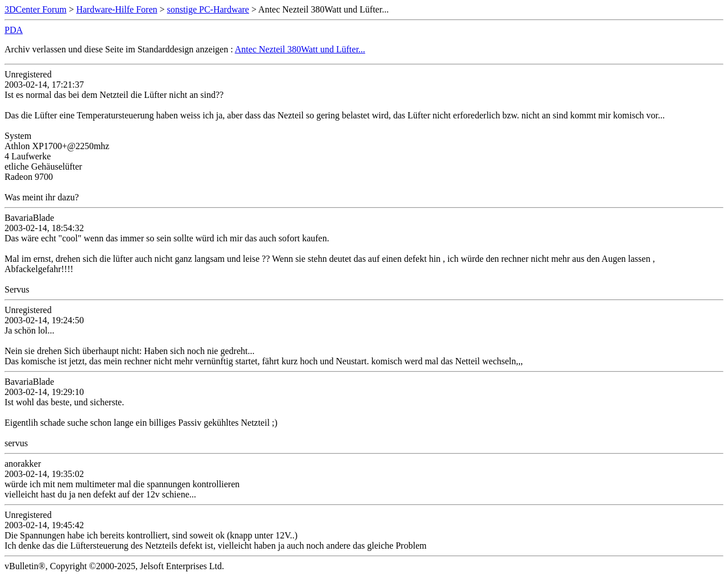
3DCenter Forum (36, 9)
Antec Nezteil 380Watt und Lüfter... (300, 49)
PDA (14, 30)
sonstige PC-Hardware (208, 9)
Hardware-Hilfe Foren (117, 9)
